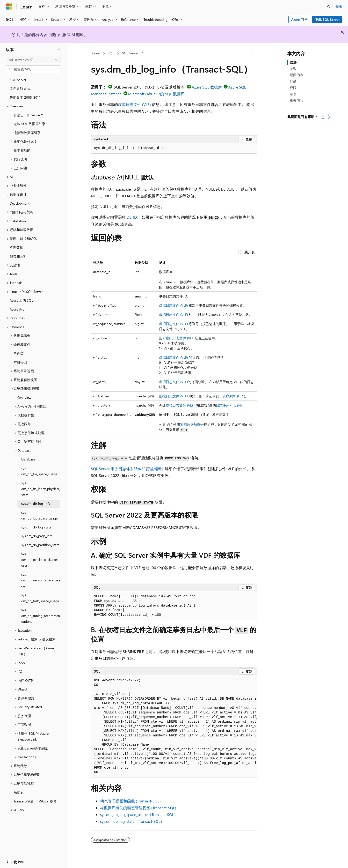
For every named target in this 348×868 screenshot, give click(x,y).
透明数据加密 (190, 425)
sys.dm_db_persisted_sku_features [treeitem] (40, 559)
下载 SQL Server (327, 19)
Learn (96, 53)
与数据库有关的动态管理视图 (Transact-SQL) (138, 808)
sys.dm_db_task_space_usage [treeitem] (40, 598)
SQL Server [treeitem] (18, 80)
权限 (293, 88)
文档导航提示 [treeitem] (20, 88)
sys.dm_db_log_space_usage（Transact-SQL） (139, 814)
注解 (293, 81)
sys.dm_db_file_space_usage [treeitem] (39, 471)
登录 (339, 6)
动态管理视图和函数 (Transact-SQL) (130, 801)
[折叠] (59, 50)
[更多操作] (253, 53)
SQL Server (130, 53)
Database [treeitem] (28, 459)
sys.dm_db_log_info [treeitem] (36, 503)
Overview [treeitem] (24, 397)
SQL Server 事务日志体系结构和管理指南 (126, 469)
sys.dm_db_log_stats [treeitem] (36, 527)
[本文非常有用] (323, 117)
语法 (293, 62)
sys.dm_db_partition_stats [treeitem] (40, 545)
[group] (174, 727)
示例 (293, 94)
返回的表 (297, 75)
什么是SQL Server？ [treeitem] (29, 115)
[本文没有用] (328, 117)
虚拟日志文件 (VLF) (134, 104)
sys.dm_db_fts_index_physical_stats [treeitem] (41, 489)
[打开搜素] (329, 7)
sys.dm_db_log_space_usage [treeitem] (39, 515)
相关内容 (297, 100)
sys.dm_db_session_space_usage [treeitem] (41, 580)
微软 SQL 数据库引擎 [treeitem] (29, 124)
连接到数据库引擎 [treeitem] (27, 133)
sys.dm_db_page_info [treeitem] (37, 536)
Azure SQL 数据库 (207, 87)
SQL (111, 53)
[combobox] (33, 60)
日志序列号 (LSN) (232, 396)
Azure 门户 (299, 19)
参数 (293, 69)
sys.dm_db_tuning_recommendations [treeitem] (41, 616)
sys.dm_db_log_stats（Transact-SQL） (132, 821)
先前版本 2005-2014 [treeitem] (25, 97)
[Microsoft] (9, 7)
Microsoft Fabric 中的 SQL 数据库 (156, 94)
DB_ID (132, 217)
